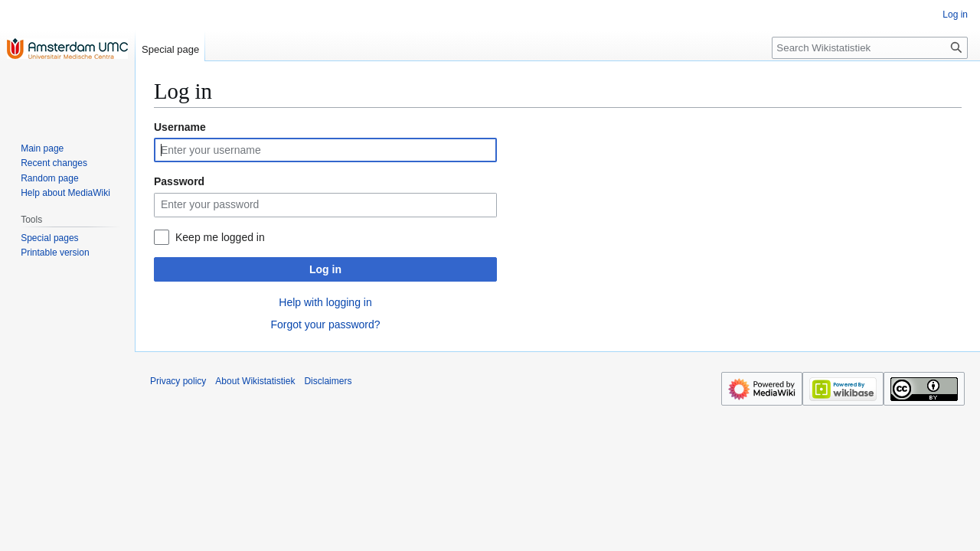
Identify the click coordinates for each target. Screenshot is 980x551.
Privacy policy (178, 381)
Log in (325, 269)
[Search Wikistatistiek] (870, 48)
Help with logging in (325, 302)
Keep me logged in (220, 237)
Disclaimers (328, 381)
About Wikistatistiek (255, 381)
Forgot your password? (325, 324)
